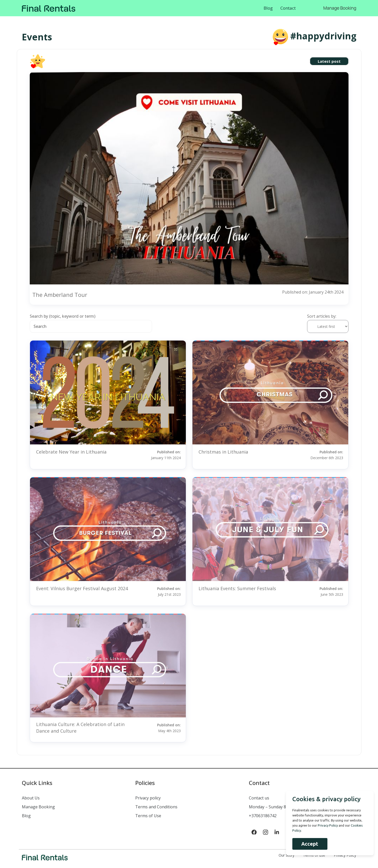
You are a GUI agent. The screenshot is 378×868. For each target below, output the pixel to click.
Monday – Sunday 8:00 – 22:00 (277, 807)
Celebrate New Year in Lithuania (71, 452)
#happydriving (323, 36)
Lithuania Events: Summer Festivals (237, 588)
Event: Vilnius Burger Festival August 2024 (82, 588)
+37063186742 (263, 816)
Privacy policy (148, 798)
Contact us (259, 798)
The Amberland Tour (60, 295)
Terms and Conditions (156, 807)
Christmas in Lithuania (223, 452)
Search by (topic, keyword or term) (63, 316)
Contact (288, 8)
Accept (309, 844)
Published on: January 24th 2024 (313, 292)
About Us (31, 798)
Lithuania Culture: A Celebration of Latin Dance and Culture (80, 727)
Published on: (162, 455)
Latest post (329, 61)
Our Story (286, 855)
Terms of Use (148, 816)
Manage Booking (340, 8)
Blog (268, 8)
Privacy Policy (327, 825)
